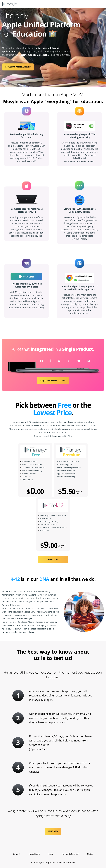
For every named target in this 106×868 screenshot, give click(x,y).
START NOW (53, 560)
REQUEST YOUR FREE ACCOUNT (18, 67)
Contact (17, 854)
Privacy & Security (70, 854)
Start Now (53, 831)
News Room (34, 854)
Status (90, 854)
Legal (51, 854)
